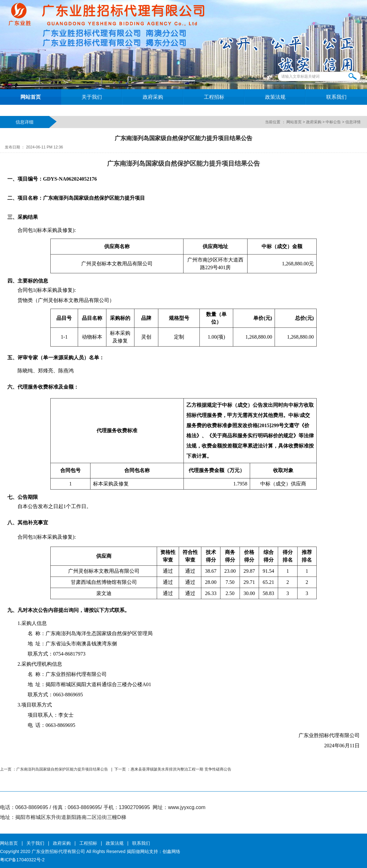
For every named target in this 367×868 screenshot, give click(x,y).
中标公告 (333, 122)
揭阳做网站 (138, 851)
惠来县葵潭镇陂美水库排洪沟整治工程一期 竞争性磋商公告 (181, 769)
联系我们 (336, 97)
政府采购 (153, 97)
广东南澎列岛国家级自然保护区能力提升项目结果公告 (63, 769)
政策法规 (275, 97)
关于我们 (92, 97)
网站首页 (31, 97)
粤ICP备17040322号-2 (22, 860)
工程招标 (214, 97)
